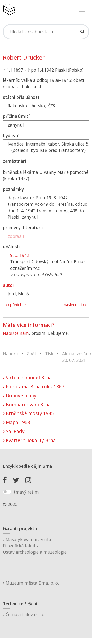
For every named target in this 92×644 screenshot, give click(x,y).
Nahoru (10, 354)
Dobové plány (20, 396)
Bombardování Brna (27, 405)
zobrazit (16, 236)
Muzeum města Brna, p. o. (31, 583)
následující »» (75, 305)
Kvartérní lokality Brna (29, 440)
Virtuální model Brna (27, 378)
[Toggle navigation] (82, 9)
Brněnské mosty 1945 (28, 413)
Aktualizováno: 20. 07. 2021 (77, 357)
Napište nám (16, 333)
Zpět (32, 354)
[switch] (7, 492)
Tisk (49, 354)
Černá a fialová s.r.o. (24, 614)
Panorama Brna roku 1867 (34, 387)
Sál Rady (14, 431)
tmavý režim (26, 492)
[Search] (46, 32)
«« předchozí (16, 305)
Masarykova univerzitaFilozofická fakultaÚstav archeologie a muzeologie (35, 546)
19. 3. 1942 (18, 255)
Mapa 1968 (17, 422)
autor (9, 285)
